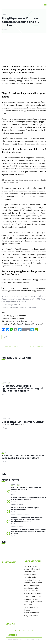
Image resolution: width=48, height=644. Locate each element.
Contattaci (13, 640)
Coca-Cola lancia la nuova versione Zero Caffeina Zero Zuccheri (28, 498)
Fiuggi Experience (7, 337)
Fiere (9, 383)
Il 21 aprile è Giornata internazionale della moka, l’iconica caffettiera (23, 457)
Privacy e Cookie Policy (30, 640)
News (13, 495)
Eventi (4, 15)
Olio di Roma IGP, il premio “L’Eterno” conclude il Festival (23, 423)
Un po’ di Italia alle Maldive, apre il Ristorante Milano (25, 509)
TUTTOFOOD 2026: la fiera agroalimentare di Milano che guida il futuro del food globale (24, 388)
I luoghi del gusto (17, 505)
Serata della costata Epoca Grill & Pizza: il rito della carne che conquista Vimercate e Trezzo (29, 532)
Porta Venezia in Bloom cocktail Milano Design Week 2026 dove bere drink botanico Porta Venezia (27, 520)
